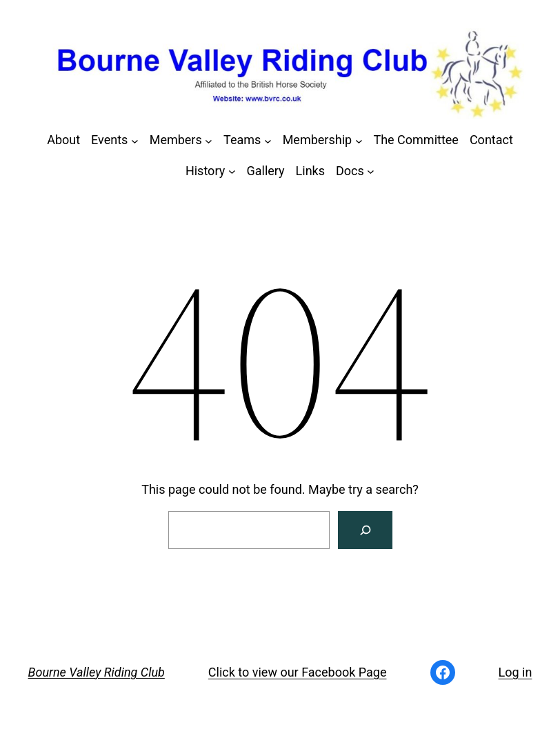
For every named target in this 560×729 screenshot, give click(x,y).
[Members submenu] (209, 140)
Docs (350, 171)
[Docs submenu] (371, 171)
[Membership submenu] (359, 140)
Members (176, 140)
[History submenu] (232, 171)
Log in (516, 672)
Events (109, 140)
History (205, 171)
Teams (242, 140)
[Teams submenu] (268, 140)
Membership (318, 140)
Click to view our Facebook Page (298, 672)
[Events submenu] (135, 140)
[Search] (365, 530)
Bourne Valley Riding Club (97, 672)
